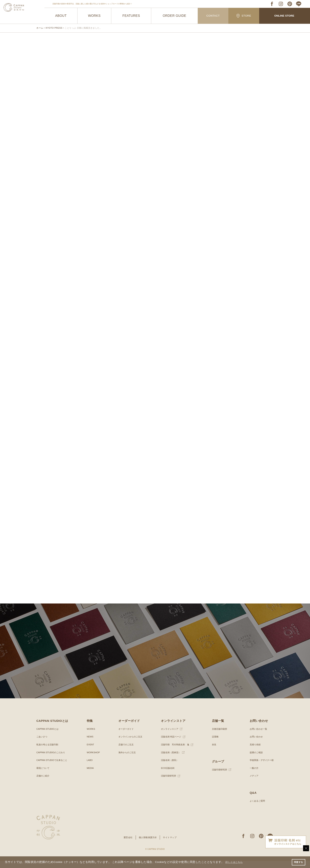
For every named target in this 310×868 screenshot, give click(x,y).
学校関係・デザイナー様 (261, 767)
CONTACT (213, 16)
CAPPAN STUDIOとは (48, 736)
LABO (89, 767)
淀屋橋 (214, 744)
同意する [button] (298, 862)
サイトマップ (171, 844)
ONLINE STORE (284, 16)
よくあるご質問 (256, 808)
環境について (43, 775)
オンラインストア (169, 736)
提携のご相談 (255, 759)
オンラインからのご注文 (130, 744)
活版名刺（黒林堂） (170, 759)
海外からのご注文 (126, 759)
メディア (252, 783)
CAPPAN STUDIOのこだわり (52, 759)
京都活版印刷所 (219, 736)
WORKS (94, 16)
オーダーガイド (125, 736)
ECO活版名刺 (167, 775)
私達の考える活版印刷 (48, 751)
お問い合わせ (255, 744)
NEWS (90, 744)
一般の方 (252, 775)
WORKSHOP (93, 759)
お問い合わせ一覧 (257, 736)
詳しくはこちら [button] (236, 862)
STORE (244, 16)
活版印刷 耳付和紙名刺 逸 (175, 751)
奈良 (213, 751)
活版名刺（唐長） (169, 767)
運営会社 (127, 844)
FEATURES (131, 16)
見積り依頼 (253, 751)
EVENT (90, 751)
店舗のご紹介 (43, 783)
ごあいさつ (42, 744)
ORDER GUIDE (174, 16)
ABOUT (61, 16)
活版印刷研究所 (168, 783)
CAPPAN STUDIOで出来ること (53, 767)
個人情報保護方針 (148, 844)
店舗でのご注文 (125, 751)
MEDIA (90, 775)
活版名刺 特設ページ (170, 744)
